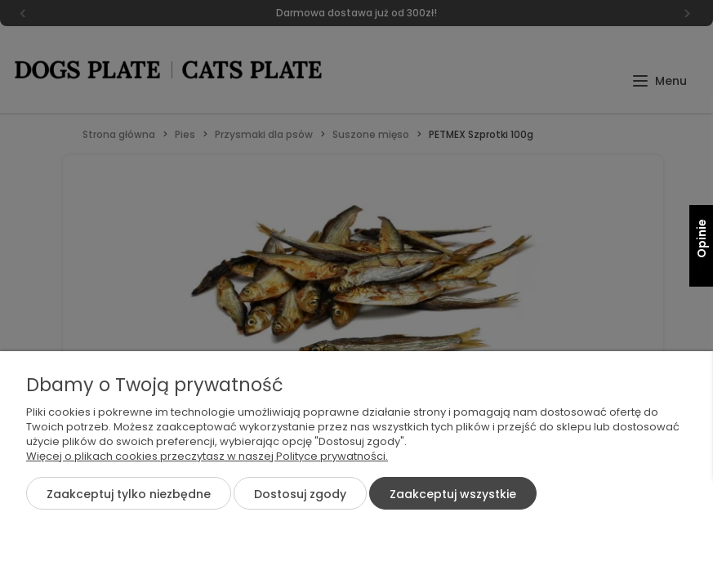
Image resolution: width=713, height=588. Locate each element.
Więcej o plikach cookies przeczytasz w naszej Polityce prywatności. (207, 456)
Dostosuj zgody (300, 494)
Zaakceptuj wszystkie (453, 494)
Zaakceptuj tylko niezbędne (129, 494)
